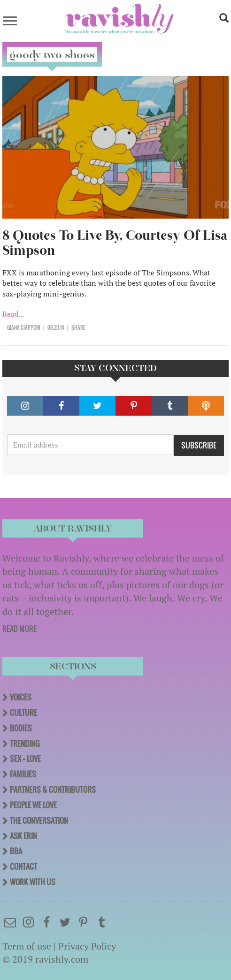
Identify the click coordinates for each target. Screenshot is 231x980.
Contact (23, 866)
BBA (16, 851)
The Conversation (39, 820)
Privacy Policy (87, 946)
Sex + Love (25, 759)
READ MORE (19, 629)
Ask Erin (23, 836)
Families (23, 774)
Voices (21, 697)
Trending (25, 744)
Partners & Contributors (53, 790)
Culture (23, 713)
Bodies (21, 728)
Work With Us (33, 882)
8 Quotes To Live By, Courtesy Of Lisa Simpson (115, 243)
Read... (13, 314)
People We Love (33, 805)
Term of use (27, 946)
